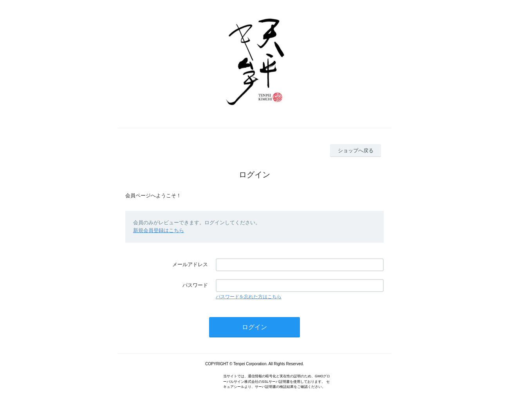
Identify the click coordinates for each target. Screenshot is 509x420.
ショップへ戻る (356, 151)
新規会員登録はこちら (159, 230)
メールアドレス (190, 264)
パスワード (195, 285)
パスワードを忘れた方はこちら (249, 297)
